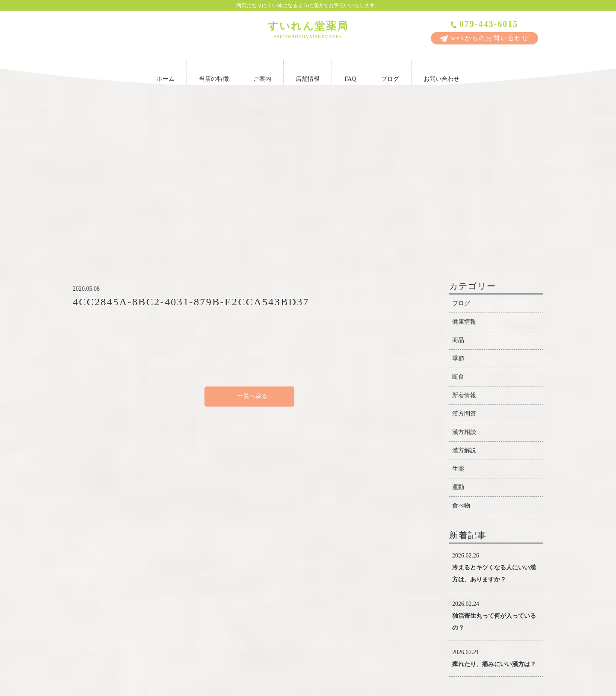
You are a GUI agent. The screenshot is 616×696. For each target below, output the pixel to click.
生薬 (458, 331)
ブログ (390, 71)
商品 (458, 202)
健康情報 (464, 184)
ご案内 (262, 71)
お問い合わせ (441, 71)
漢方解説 (464, 313)
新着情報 (464, 258)
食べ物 (461, 368)
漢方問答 (464, 276)
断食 (458, 239)
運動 (458, 349)
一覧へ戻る (249, 258)
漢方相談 (464, 294)
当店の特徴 (214, 71)
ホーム (166, 71)
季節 (458, 221)
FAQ (350, 71)
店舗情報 (308, 71)
